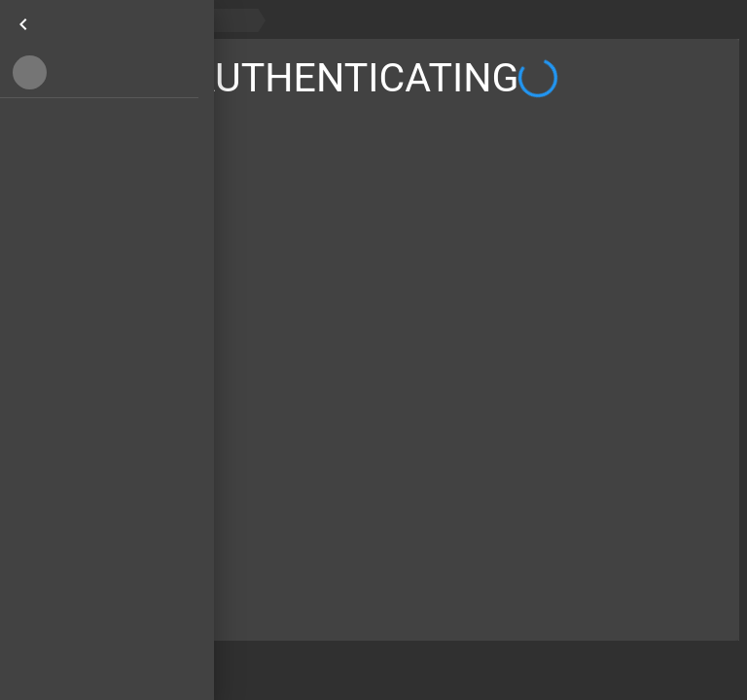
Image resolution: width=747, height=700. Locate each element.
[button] (99, 72)
